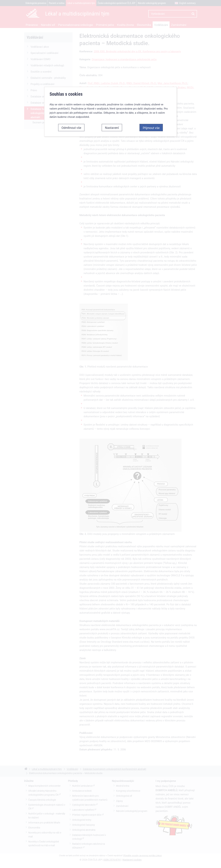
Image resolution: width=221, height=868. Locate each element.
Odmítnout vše (71, 66)
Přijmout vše (151, 67)
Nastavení (112, 66)
